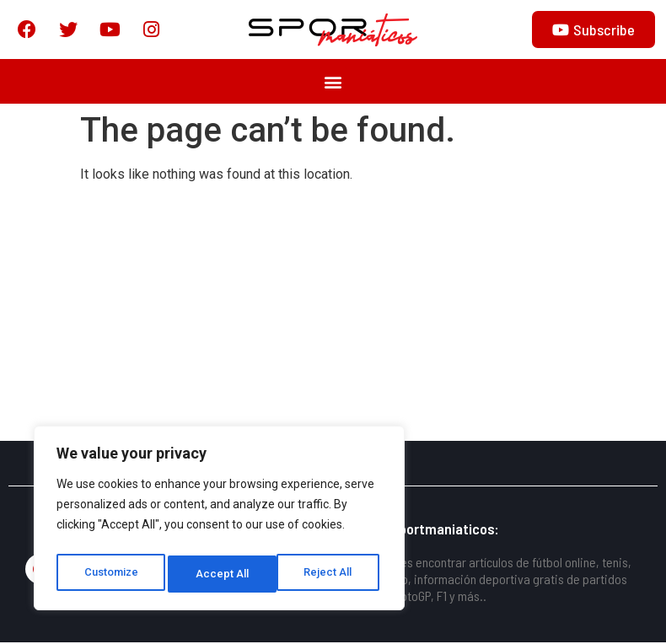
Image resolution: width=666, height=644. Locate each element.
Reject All (222, 574)
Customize (111, 574)
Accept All (330, 574)
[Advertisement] (333, 316)
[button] (333, 83)
